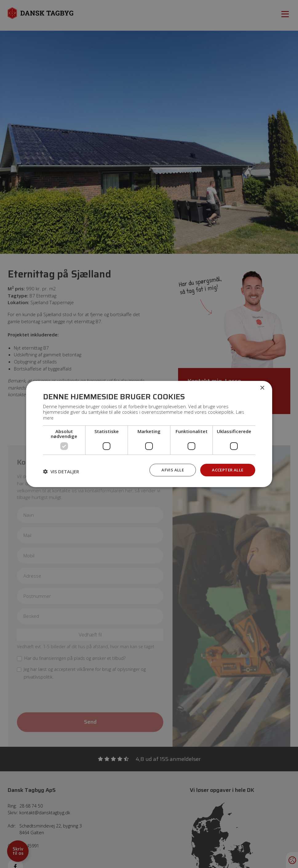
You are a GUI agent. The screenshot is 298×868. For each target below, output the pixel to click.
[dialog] (149, 434)
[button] (61, 471)
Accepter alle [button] (226, 469)
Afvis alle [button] (170, 469)
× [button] (262, 388)
